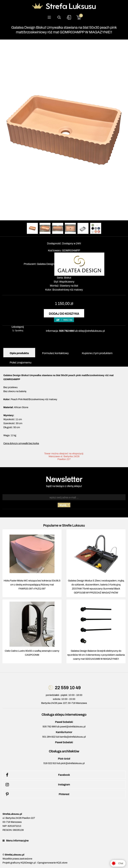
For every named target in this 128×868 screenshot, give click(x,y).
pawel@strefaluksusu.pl (73, 727)
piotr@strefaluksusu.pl (73, 763)
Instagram (37, 785)
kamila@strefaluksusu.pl (73, 737)
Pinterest (37, 794)
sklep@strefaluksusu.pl (92, 331)
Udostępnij (18, 327)
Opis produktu (19, 353)
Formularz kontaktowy (55, 353)
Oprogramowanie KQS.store (52, 863)
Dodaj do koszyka (64, 314)
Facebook (37, 775)
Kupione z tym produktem (97, 353)
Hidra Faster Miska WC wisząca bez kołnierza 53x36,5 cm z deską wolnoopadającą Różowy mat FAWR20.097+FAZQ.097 (32, 585)
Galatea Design (46, 264)
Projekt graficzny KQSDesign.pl (19, 863)
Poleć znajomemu (20, 363)
